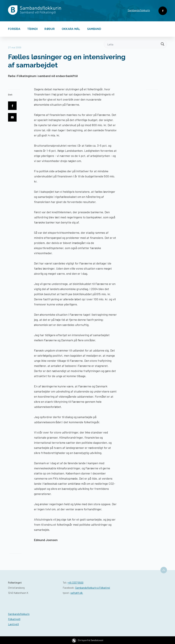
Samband (94, 29)
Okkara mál (71, 29)
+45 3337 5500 (75, 583)
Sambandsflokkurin (139, 10)
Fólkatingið (14, 619)
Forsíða (14, 29)
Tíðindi (32, 29)
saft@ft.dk (77, 593)
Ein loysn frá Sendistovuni (87, 640)
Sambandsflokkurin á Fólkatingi (93, 588)
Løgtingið (13, 624)
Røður (50, 29)
